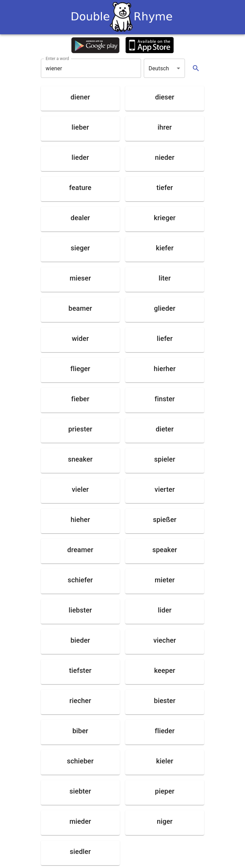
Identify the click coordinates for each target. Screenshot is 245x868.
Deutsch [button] (159, 68)
